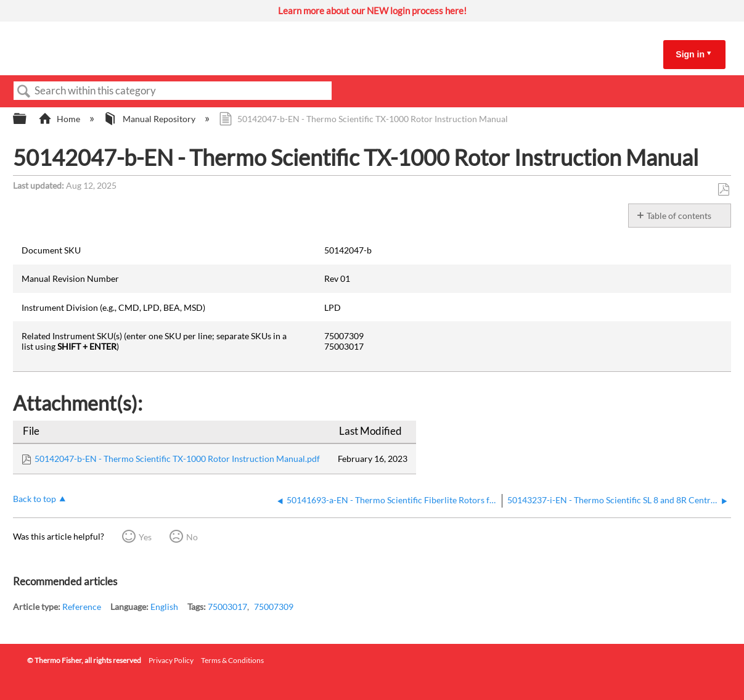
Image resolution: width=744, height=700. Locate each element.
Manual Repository (150, 119)
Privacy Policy (171, 660)
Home (60, 119)
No (192, 537)
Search (24, 92)
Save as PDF (723, 190)
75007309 (274, 607)
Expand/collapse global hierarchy (28, 119)
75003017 (227, 607)
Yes (145, 537)
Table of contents (679, 216)
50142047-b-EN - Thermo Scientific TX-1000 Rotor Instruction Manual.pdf (177, 459)
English (164, 607)
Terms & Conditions (232, 660)
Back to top (35, 499)
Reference (82, 607)
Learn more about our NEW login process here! (372, 10)
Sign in (690, 54)
